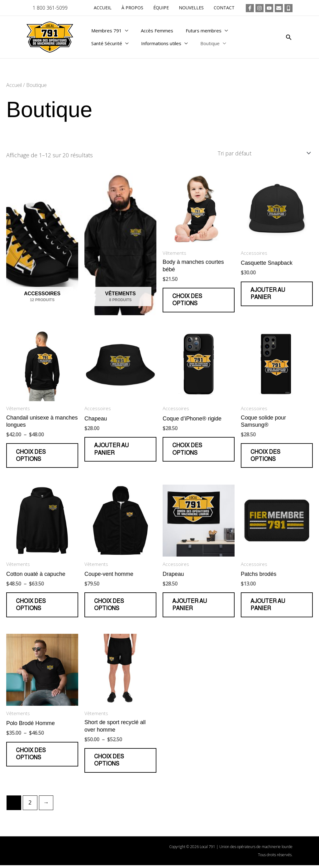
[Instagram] (259, 8)
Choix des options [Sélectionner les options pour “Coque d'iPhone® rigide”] (188, 450)
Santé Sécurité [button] (107, 45)
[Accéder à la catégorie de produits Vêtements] (120, 245)
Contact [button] (225, 8)
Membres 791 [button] (107, 28)
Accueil (108, 8)
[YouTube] (269, 8)
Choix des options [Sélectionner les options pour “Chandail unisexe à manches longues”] (31, 456)
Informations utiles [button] (161, 45)
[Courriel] (279, 8)
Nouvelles (193, 8)
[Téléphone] (288, 8)
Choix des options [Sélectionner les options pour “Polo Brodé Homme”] (31, 756)
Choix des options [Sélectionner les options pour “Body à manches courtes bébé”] (188, 300)
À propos (137, 8)
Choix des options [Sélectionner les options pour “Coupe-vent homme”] (109, 606)
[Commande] (263, 153)
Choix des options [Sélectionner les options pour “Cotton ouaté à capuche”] (31, 606)
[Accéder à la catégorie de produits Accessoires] (42, 245)
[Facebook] (250, 8)
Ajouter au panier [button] (268, 294)
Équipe (164, 8)
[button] (289, 37)
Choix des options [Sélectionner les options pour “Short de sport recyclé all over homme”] (109, 763)
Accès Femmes (157, 28)
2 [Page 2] (30, 805)
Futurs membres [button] (204, 28)
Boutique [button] (210, 45)
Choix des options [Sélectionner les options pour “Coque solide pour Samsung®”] (266, 456)
